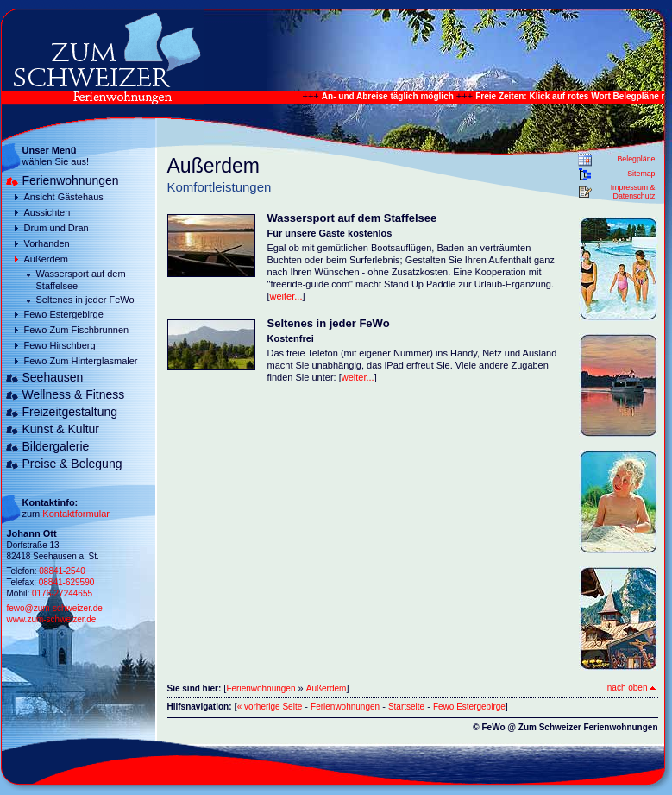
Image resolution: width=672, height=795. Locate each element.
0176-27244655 (62, 593)
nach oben (631, 688)
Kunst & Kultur (61, 429)
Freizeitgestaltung (70, 412)
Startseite (406, 707)
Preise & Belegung (72, 464)
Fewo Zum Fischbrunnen (77, 330)
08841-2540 (62, 571)
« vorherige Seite (270, 707)
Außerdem (46, 259)
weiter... (286, 296)
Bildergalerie (56, 446)
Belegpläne (636, 159)
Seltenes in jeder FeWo (85, 300)
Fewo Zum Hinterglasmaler (81, 361)
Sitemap (641, 174)
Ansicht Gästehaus (64, 197)
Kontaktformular (76, 514)
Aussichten (47, 212)
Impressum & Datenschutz (633, 192)
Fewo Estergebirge (64, 314)
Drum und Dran (57, 228)
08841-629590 (67, 582)
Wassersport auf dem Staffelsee (81, 280)
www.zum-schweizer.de (52, 619)
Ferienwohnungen (71, 180)
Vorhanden (47, 243)
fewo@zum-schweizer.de (55, 608)
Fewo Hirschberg (60, 345)
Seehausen (53, 377)
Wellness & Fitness (74, 394)
